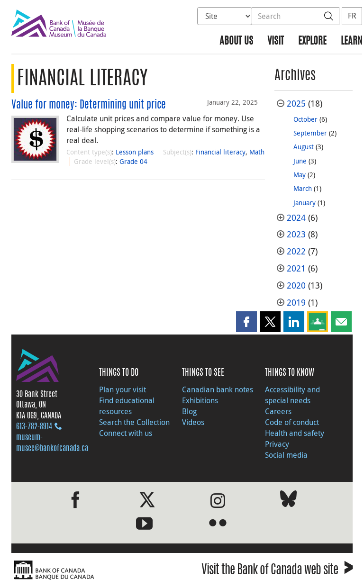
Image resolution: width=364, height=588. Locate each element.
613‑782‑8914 (34, 427)
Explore (312, 41)
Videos (193, 422)
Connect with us (126, 433)
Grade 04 (133, 161)
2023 (296, 234)
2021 (296, 268)
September (310, 133)
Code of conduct (292, 422)
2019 (296, 303)
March (303, 188)
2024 (296, 218)
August (304, 147)
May (300, 175)
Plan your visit (123, 389)
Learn (351, 41)
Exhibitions (200, 400)
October (305, 119)
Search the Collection (134, 422)
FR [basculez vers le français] (352, 16)
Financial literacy (220, 152)
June (300, 161)
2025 (296, 104)
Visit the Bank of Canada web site (277, 571)
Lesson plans (135, 152)
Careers (278, 411)
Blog (189, 411)
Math (257, 152)
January (305, 203)
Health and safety (295, 433)
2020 (296, 285)
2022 (296, 251)
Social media (286, 455)
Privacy (277, 444)
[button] (246, 322)
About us (236, 41)
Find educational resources (127, 406)
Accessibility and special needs (292, 395)
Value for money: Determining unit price (89, 105)
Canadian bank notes (218, 389)
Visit (276, 41)
